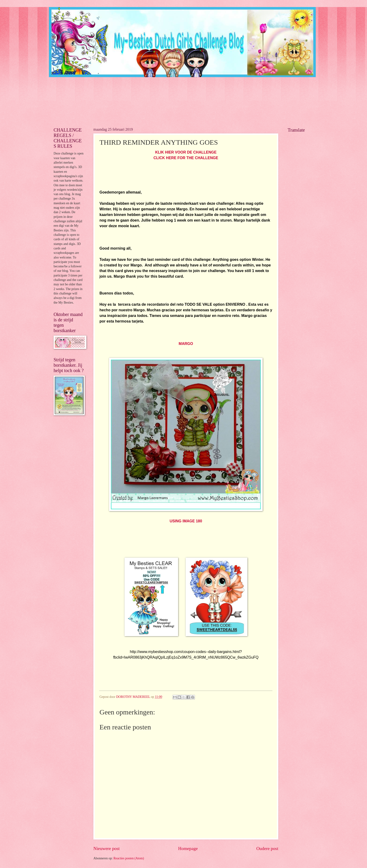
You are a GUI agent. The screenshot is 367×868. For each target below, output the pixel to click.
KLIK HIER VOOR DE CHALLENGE (186, 152)
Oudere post (267, 848)
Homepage (188, 848)
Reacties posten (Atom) (129, 858)
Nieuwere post (106, 848)
